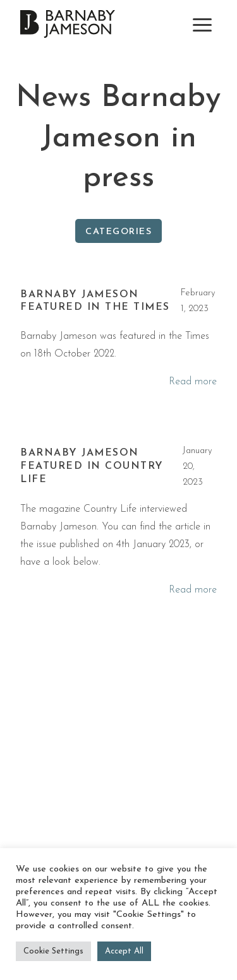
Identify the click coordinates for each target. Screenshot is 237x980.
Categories (118, 232)
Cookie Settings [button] (53, 951)
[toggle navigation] (202, 25)
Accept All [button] (124, 951)
